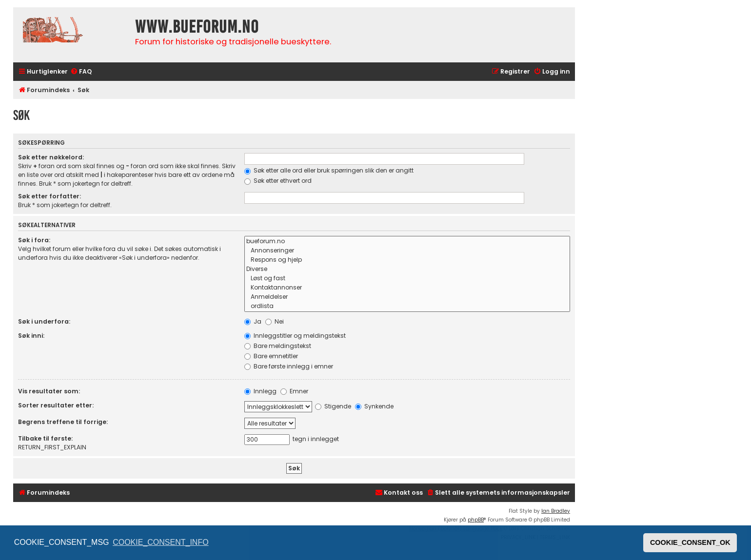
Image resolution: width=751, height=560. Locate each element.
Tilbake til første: (45, 438)
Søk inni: (31, 336)
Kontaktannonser (407, 288)
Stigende (333, 406)
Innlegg (260, 391)
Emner (294, 391)
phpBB (476, 520)
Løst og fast (407, 279)
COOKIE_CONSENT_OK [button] (690, 542)
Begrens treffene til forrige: (63, 422)
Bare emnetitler (271, 356)
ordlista (407, 306)
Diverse (407, 269)
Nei (275, 321)
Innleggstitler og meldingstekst (295, 336)
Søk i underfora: (44, 321)
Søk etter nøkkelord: (51, 157)
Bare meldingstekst (278, 346)
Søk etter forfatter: (49, 196)
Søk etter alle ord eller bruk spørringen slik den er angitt (329, 170)
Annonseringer (407, 251)
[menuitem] (81, 72)
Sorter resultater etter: (56, 405)
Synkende (374, 406)
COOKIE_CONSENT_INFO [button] (160, 542)
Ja (253, 321)
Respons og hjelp (407, 260)
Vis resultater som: (49, 391)
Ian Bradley (556, 511)
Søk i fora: (34, 240)
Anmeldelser (407, 297)
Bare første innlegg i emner (289, 366)
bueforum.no (407, 241)
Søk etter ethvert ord (278, 181)
